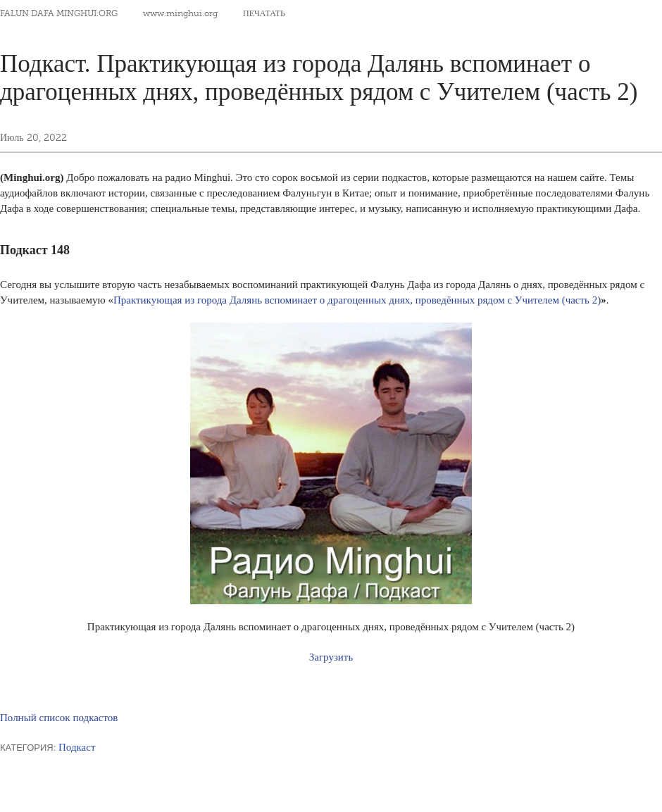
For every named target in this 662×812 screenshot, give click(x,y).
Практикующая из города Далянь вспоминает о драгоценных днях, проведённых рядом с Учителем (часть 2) (357, 300)
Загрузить (331, 657)
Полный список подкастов (59, 718)
